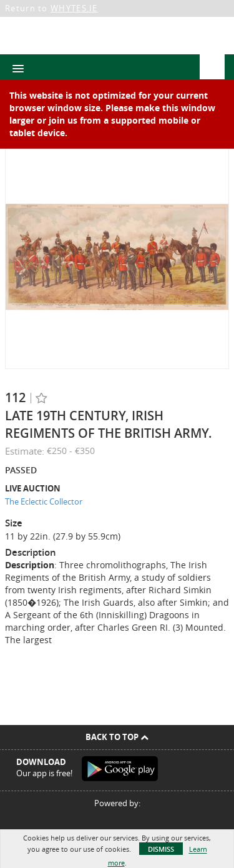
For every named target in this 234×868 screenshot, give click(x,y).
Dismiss (161, 849)
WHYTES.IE (74, 8)
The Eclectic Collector (44, 501)
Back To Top (117, 737)
